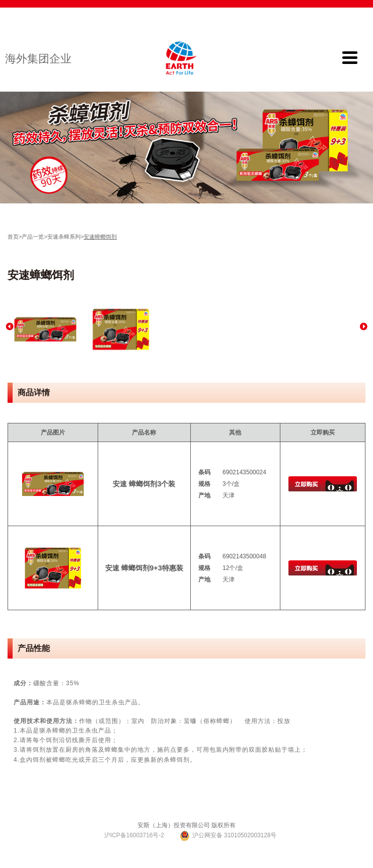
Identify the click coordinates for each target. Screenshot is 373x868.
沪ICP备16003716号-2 (133, 835)
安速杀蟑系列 (64, 237)
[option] (45, 329)
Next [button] (363, 326)
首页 (13, 237)
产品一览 (33, 237)
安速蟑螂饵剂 (100, 237)
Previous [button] (10, 326)
